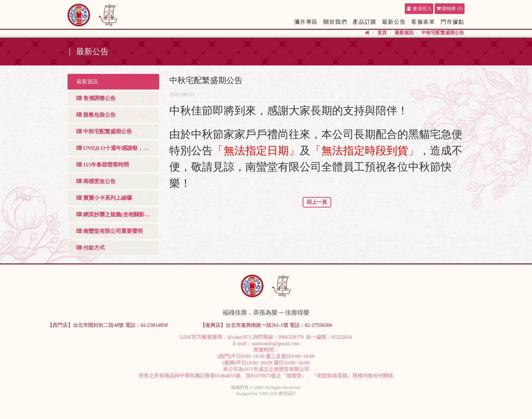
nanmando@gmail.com (275, 343)
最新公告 (394, 22)
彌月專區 (306, 22)
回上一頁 (317, 202)
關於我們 (335, 22)
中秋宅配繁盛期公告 (443, 33)
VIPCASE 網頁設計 (278, 393)
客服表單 (423, 22)
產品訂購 (364, 22)
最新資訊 (404, 33)
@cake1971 (239, 337)
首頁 (382, 33)
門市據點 (453, 22)
